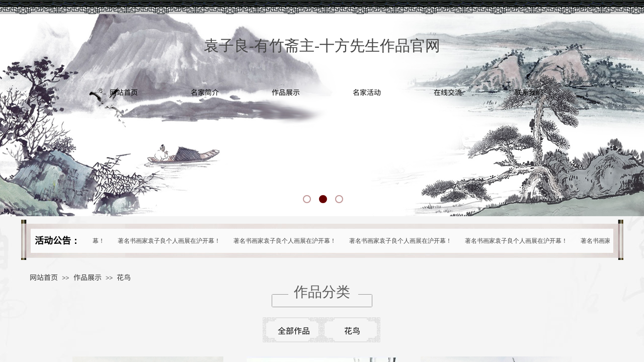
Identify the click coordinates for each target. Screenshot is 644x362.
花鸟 (124, 277)
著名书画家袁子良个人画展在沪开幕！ (171, 241)
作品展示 (286, 92)
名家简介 (205, 92)
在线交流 (448, 92)
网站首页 (124, 92)
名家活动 (367, 92)
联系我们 (529, 92)
